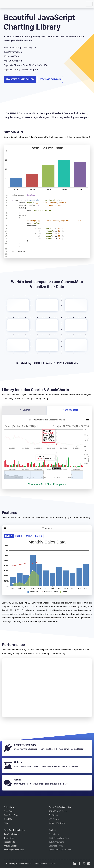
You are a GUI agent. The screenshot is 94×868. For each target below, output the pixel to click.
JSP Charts (54, 819)
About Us (8, 819)
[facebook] (79, 864)
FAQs (6, 823)
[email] (88, 864)
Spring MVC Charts (57, 823)
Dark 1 (29, 536)
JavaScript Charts (11, 834)
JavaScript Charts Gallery (20, 79)
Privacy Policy (25, 864)
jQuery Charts (10, 838)
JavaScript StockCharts (14, 850)
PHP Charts (54, 815)
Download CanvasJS (50, 79)
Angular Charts (10, 846)
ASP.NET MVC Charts (58, 811)
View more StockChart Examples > (47, 484)
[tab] (24, 410)
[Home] (9, 4)
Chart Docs (9, 811)
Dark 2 (39, 536)
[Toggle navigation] (89, 4)
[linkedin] (75, 864)
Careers (52, 864)
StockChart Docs (11, 815)
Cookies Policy (40, 864)
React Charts (9, 842)
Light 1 (9, 536)
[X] (84, 864)
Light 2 (19, 536)
